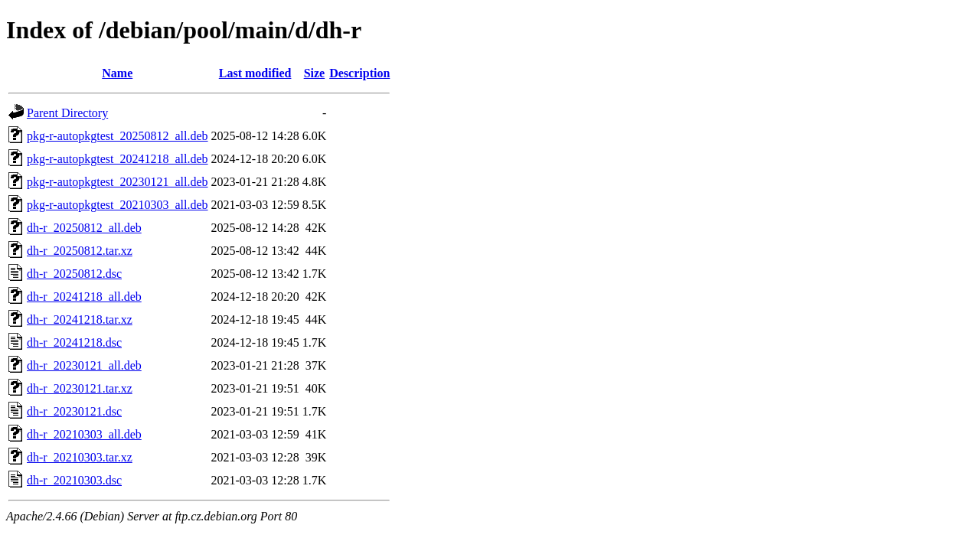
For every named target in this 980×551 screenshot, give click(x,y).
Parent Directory (67, 113)
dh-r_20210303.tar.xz (80, 457)
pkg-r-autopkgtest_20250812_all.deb (118, 136)
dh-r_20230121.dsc (74, 411)
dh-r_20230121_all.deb (84, 365)
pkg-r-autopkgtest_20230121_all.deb (118, 182)
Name (117, 73)
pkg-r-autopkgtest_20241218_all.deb (118, 159)
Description (359, 73)
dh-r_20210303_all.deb (84, 434)
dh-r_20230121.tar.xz (80, 388)
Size (315, 73)
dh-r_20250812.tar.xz (80, 251)
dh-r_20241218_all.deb (84, 297)
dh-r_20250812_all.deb (84, 228)
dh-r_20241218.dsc (74, 342)
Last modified (255, 73)
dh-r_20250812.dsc (74, 274)
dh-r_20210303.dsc (74, 480)
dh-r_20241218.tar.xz (80, 320)
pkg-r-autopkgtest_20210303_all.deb (118, 205)
